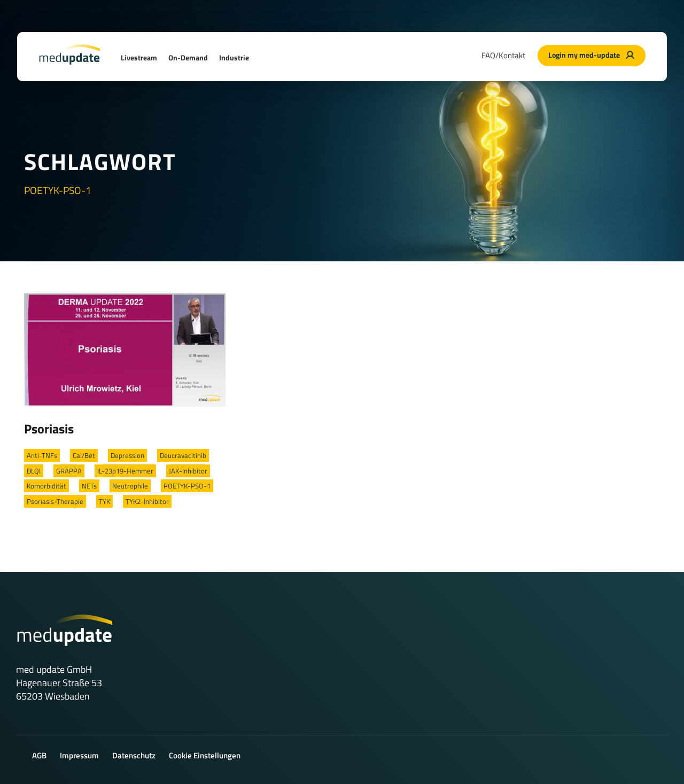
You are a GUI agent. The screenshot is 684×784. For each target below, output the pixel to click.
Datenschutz (134, 755)
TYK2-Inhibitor (147, 501)
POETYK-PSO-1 (187, 486)
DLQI (34, 471)
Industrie (234, 57)
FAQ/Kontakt (503, 55)
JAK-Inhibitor (188, 471)
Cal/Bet (84, 455)
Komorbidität (46, 486)
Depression (127, 455)
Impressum (79, 755)
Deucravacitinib (183, 455)
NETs (89, 486)
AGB (39, 755)
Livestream (139, 57)
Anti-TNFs (42, 455)
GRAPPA (69, 471)
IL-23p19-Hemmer (125, 471)
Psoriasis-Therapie (55, 501)
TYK (104, 501)
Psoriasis (49, 429)
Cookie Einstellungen (205, 755)
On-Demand (188, 57)
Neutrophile (130, 486)
